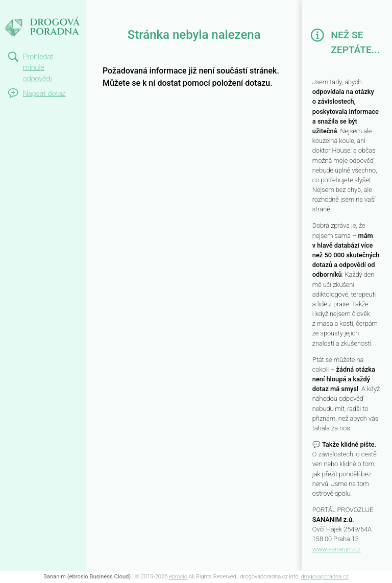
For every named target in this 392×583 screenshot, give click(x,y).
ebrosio (178, 577)
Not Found (28, 9)
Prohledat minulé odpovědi (38, 68)
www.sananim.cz (337, 549)
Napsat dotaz (44, 94)
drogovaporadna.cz (325, 577)
